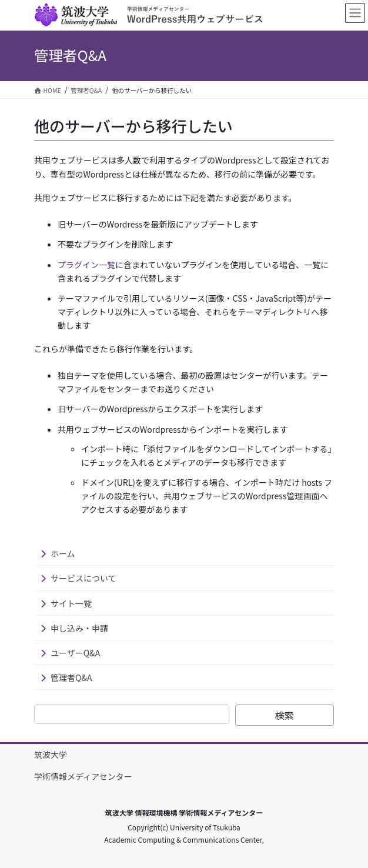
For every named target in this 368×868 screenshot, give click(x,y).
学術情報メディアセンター (83, 776)
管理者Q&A (71, 677)
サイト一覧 (71, 603)
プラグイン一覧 (86, 265)
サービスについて (83, 578)
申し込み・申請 (79, 628)
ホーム (63, 553)
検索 (285, 715)
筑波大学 (51, 755)
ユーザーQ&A (75, 653)
